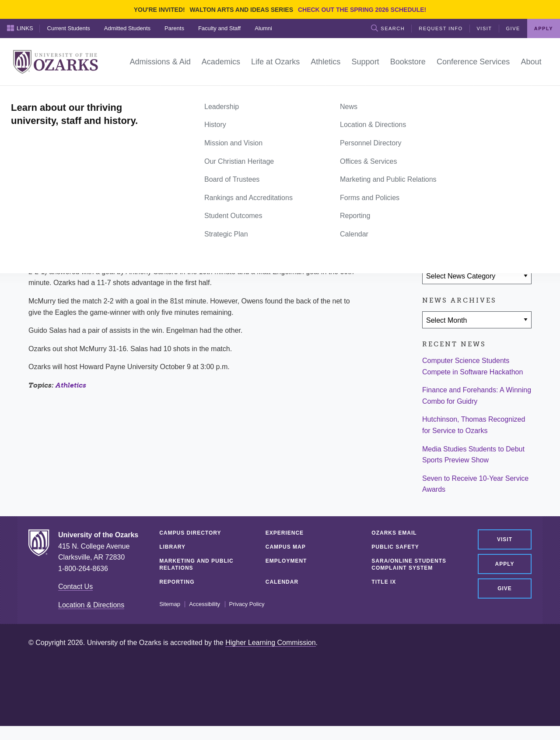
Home (38, 95)
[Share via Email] (484, 225)
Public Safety (395, 547)
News (61, 95)
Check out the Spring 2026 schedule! (362, 10)
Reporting (177, 582)
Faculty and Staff (219, 28)
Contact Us (75, 587)
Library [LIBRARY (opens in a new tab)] (172, 547)
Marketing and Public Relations (196, 564)
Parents (174, 28)
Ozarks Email (394, 533)
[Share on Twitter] (458, 225)
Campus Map (286, 547)
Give (513, 28)
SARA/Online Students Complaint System (409, 564)
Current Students (69, 28)
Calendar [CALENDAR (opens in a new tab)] (282, 582)
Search (388, 28)
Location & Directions (91, 605)
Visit (485, 28)
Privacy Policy (247, 604)
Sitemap (170, 604)
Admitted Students (127, 28)
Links (20, 28)
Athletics (71, 385)
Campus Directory (190, 533)
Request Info (441, 28)
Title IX (384, 582)
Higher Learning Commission (270, 643)
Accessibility (205, 604)
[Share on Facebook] (433, 225)
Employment (286, 561)
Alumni (263, 28)
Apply (544, 28)
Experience (285, 533)
